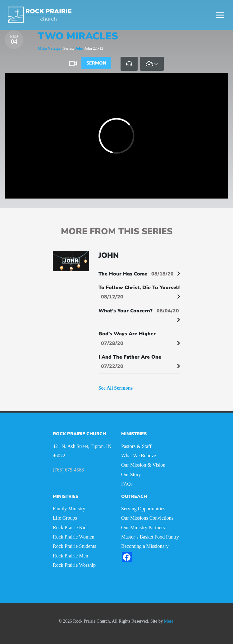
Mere (169, 621)
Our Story (131, 474)
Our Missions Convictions (147, 518)
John (79, 48)
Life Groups (65, 518)
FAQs (127, 484)
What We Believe (139, 456)
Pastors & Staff (136, 446)
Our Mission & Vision (143, 465)
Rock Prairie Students (75, 546)
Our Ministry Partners (143, 528)
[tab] (129, 64)
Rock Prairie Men (71, 556)
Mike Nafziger (50, 48)
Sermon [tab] (96, 63)
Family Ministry (69, 509)
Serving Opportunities (143, 509)
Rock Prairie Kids (71, 528)
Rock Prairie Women (74, 537)
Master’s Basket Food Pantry (150, 537)
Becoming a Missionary (145, 546)
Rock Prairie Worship (74, 565)
